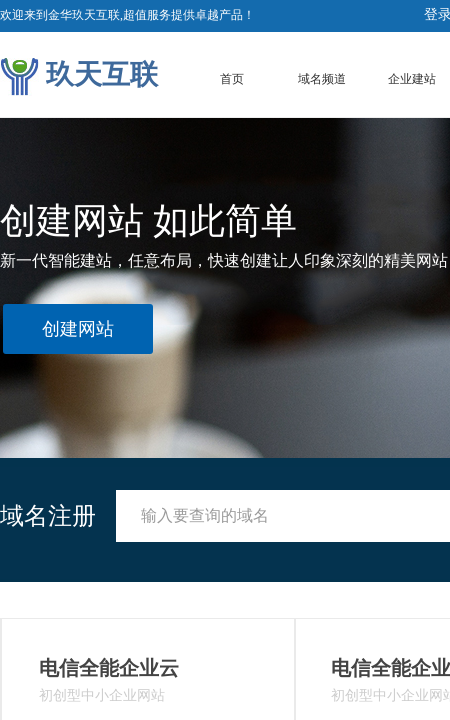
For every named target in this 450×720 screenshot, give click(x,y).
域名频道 (322, 79)
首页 (232, 79)
